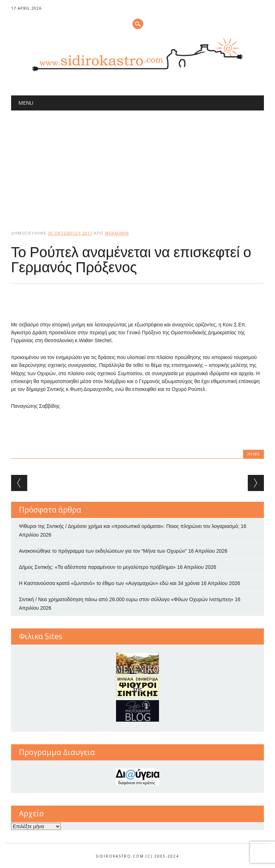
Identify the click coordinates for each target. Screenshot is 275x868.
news (254, 454)
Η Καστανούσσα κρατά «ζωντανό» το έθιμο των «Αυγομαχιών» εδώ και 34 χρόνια (109, 583)
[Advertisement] (138, 164)
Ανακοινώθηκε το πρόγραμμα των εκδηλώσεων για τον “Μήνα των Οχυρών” (103, 551)
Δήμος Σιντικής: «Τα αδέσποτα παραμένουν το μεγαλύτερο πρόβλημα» (97, 567)
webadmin (117, 233)
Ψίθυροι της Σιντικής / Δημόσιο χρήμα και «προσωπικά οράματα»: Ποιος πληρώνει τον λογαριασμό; (129, 526)
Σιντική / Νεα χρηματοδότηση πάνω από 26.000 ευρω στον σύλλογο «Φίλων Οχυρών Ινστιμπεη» (126, 599)
